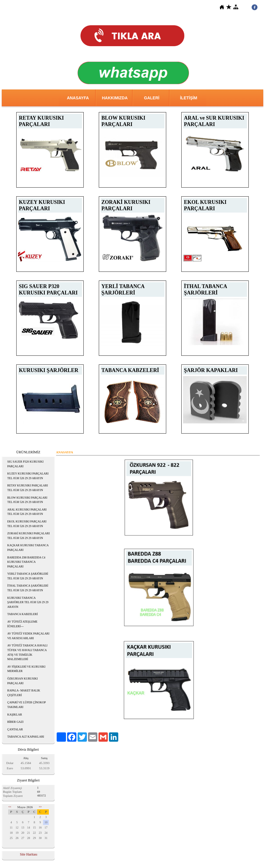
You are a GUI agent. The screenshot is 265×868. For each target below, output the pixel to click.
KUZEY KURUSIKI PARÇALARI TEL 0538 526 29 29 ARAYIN (28, 476)
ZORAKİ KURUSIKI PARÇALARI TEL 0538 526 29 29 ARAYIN (28, 536)
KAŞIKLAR (15, 715)
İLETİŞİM (188, 98)
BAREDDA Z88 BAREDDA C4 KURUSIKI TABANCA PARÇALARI (26, 562)
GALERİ (152, 98)
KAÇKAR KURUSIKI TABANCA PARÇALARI (28, 548)
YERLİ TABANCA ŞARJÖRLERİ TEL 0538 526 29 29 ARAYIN (28, 576)
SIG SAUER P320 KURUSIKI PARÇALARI (25, 464)
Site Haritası (29, 854)
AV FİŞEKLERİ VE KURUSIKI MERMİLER (26, 669)
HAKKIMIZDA (115, 98)
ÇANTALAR (15, 729)
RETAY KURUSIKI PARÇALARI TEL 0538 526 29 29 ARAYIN (28, 488)
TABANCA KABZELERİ (23, 614)
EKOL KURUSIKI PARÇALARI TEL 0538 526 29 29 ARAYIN (27, 524)
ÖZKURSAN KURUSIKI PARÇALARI (23, 681)
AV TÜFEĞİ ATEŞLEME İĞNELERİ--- (22, 624)
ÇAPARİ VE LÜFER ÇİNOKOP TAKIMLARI (27, 705)
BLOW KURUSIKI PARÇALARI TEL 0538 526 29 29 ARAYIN (27, 500)
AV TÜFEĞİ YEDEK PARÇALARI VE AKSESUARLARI (28, 636)
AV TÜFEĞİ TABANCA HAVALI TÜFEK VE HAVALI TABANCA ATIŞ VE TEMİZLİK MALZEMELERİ (27, 652)
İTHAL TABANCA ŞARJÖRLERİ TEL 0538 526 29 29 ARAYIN (28, 588)
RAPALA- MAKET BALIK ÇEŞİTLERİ (24, 693)
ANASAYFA (78, 98)
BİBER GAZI (15, 722)
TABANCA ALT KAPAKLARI (26, 737)
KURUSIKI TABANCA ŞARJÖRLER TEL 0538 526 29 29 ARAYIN (28, 602)
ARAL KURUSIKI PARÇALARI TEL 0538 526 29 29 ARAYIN (27, 512)
